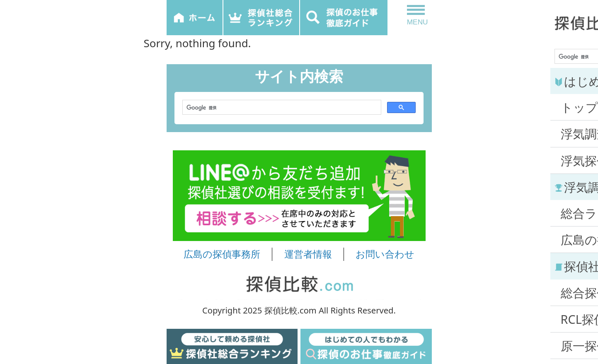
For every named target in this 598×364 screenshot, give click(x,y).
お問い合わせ (385, 254)
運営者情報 (308, 254)
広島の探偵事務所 (222, 254)
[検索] (281, 108)
